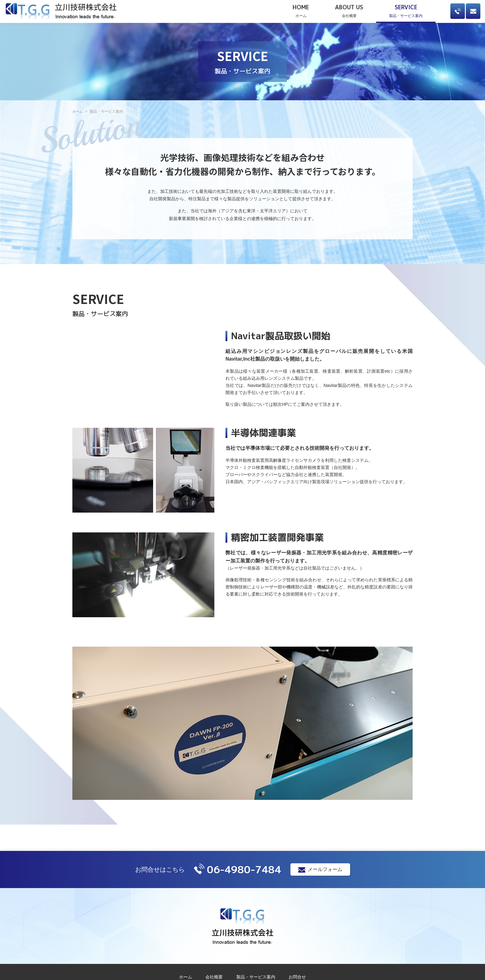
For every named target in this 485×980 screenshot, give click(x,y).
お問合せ (297, 977)
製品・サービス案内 (406, 11)
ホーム (301, 11)
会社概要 (349, 11)
